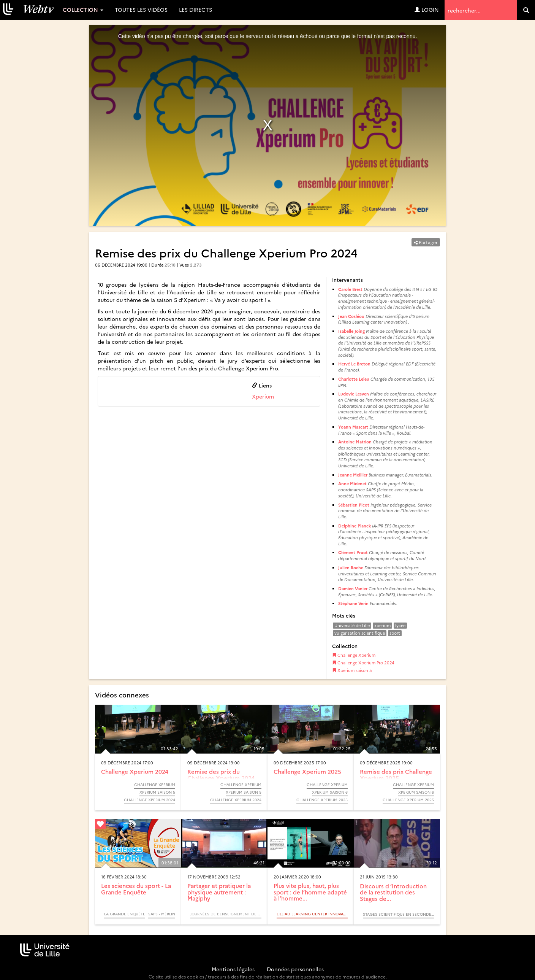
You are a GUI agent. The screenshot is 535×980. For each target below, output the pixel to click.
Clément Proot (353, 552)
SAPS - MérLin (162, 914)
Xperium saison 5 (352, 670)
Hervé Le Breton (354, 364)
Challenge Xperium (354, 655)
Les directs (195, 10)
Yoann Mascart (353, 427)
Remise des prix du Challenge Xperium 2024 (221, 775)
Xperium (263, 396)
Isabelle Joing (351, 331)
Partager (426, 242)
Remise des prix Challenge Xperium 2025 (396, 775)
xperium (382, 625)
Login (427, 10)
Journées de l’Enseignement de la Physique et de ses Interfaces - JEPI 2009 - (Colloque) (226, 914)
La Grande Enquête (125, 914)
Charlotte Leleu (354, 379)
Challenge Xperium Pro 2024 (363, 663)
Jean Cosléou (351, 316)
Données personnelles (295, 969)
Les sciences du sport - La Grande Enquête (136, 889)
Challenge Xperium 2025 (307, 771)
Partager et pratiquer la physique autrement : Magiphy (219, 892)
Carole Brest (350, 289)
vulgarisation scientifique (360, 633)
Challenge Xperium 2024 (135, 771)
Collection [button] (83, 10)
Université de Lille (352, 625)
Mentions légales (233, 969)
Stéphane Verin (353, 603)
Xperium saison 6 (330, 792)
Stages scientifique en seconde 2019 (398, 914)
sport (395, 633)
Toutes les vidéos (141, 10)
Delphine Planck (355, 526)
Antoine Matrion (355, 442)
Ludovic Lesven (354, 394)
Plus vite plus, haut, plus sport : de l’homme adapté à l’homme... (310, 892)
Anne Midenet (353, 484)
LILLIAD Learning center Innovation (312, 914)
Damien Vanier (353, 588)
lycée (400, 625)
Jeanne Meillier (353, 475)
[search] (526, 10)
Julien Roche (351, 568)
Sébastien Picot (354, 505)
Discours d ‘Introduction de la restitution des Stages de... (393, 892)
